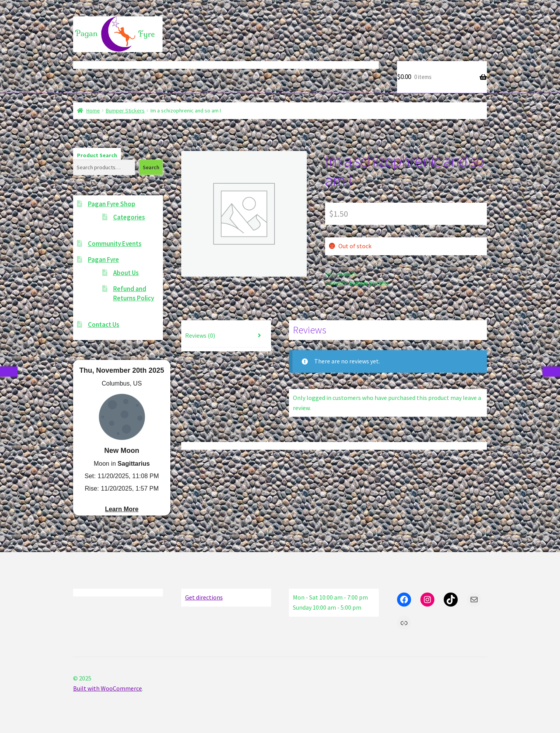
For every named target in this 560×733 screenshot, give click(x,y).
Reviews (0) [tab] (200, 335)
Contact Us (104, 324)
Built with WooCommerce (108, 688)
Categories (129, 217)
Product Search (97, 155)
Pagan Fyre (103, 260)
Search (151, 167)
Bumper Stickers (125, 110)
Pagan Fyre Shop (112, 204)
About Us (126, 273)
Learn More (122, 509)
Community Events (115, 244)
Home (93, 110)
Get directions (204, 597)
